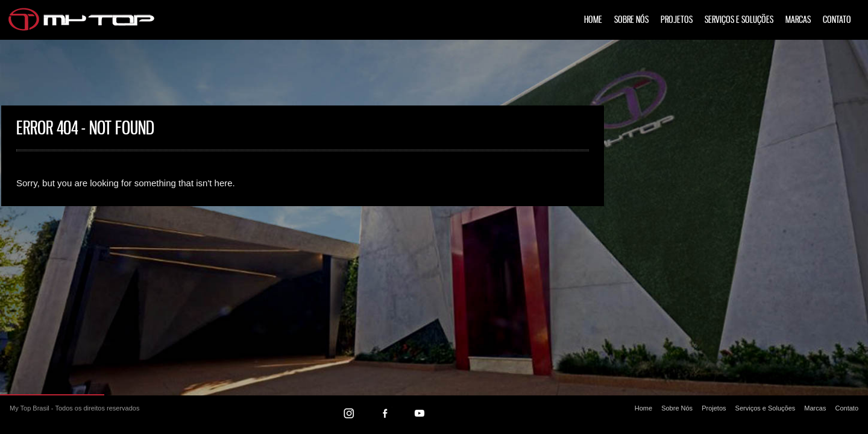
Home (593, 20)
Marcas (798, 20)
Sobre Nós (631, 20)
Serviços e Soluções (739, 20)
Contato (837, 20)
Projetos (677, 20)
